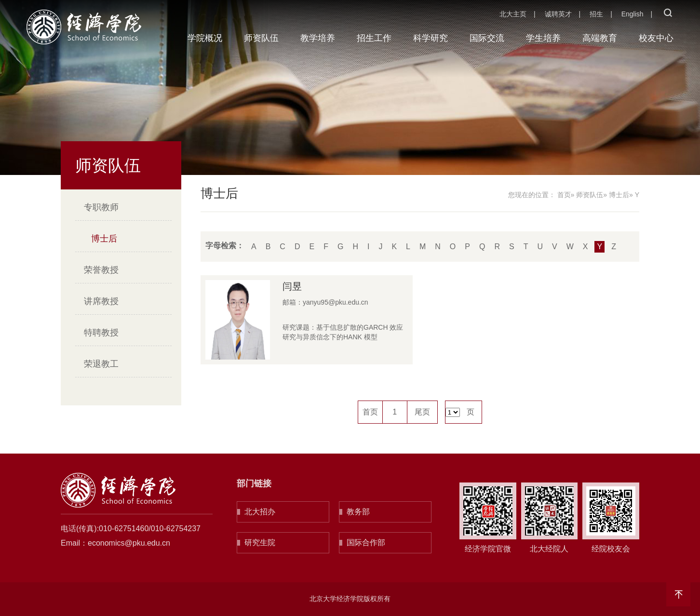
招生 (596, 14)
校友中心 (656, 38)
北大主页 (513, 14)
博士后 (104, 239)
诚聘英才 (558, 14)
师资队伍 (261, 38)
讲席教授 (101, 301)
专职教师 (101, 207)
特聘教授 (101, 333)
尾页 (422, 412)
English (633, 14)
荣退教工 (101, 364)
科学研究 (431, 38)
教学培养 (318, 38)
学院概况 (205, 38)
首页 (564, 195)
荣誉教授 (101, 270)
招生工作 (374, 38)
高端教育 (600, 38)
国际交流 (487, 38)
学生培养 (543, 38)
